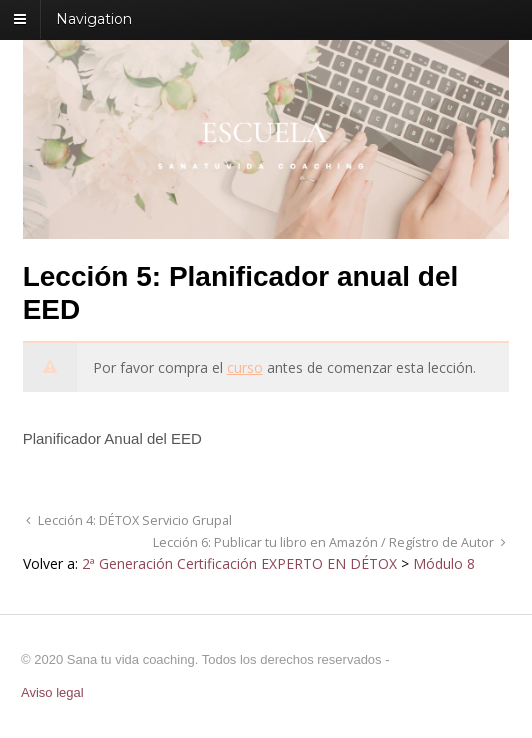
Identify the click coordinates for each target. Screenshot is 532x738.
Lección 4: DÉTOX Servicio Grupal (133, 520)
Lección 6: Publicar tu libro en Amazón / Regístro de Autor (325, 542)
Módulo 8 (444, 563)
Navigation (94, 19)
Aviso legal (52, 692)
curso (245, 367)
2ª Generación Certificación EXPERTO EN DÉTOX (239, 563)
